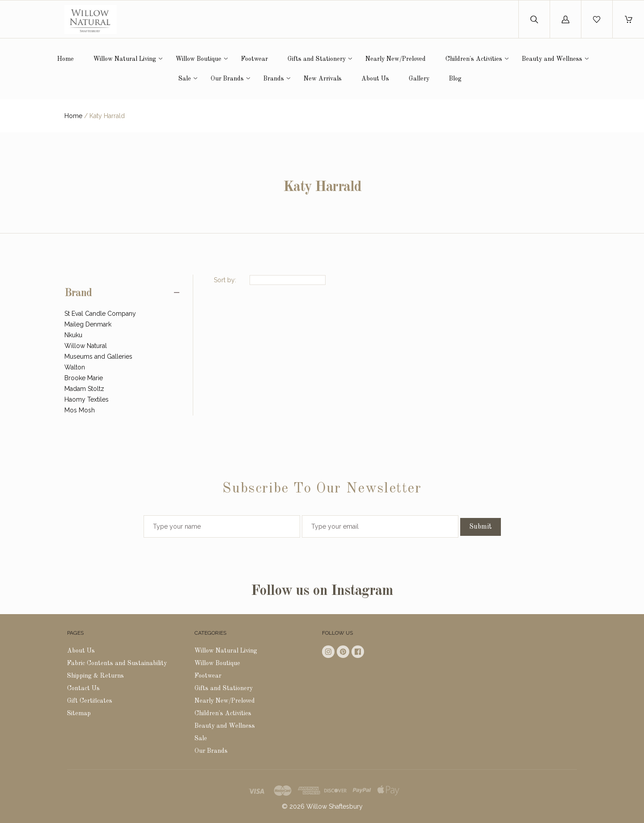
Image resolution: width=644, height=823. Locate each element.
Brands (274, 79)
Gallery (419, 79)
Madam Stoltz (84, 389)
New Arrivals (323, 79)
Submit (481, 527)
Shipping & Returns (95, 676)
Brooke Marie (84, 378)
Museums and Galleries (98, 356)
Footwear (254, 59)
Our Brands (227, 79)
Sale (185, 79)
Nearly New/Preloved (396, 59)
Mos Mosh (80, 410)
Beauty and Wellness (552, 59)
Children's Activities (474, 59)
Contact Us (83, 688)
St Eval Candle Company (100, 314)
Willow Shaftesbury (335, 806)
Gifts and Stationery (317, 59)
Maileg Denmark (88, 324)
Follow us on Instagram (322, 591)
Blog (455, 79)
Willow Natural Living (125, 59)
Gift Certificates (90, 701)
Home (66, 59)
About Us (375, 79)
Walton (75, 367)
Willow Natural (86, 346)
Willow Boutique (199, 59)
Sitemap (79, 713)
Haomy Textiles (87, 399)
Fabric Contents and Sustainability (117, 663)
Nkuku (73, 335)
